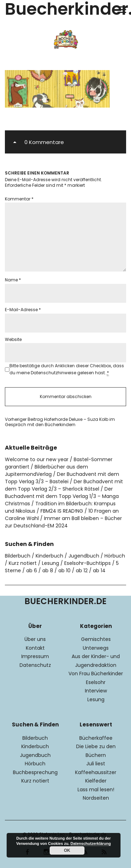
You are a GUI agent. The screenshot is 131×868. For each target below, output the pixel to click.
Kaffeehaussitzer (96, 772)
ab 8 (48, 570)
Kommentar (19, 199)
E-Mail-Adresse (23, 310)
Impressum (35, 656)
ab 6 (32, 570)
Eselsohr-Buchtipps (88, 563)
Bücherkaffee (96, 738)
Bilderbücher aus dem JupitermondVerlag (46, 470)
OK (67, 850)
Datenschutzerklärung (91, 843)
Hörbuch (115, 556)
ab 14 (99, 570)
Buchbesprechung (35, 772)
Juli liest (96, 764)
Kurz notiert (23, 563)
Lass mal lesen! (96, 790)
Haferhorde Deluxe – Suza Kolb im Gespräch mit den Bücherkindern (60, 422)
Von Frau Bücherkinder (96, 674)
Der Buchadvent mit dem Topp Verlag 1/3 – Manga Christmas (62, 496)
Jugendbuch (84, 556)
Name (13, 280)
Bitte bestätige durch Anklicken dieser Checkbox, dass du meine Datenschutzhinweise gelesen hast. (67, 369)
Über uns (35, 639)
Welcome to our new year (37, 459)
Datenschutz (35, 665)
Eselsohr (96, 682)
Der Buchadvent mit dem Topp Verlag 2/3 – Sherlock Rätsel (64, 485)
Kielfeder (96, 781)
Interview (96, 691)
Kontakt (35, 648)
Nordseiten (96, 798)
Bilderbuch (18, 556)
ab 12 (82, 570)
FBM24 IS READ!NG (62, 511)
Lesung (50, 563)
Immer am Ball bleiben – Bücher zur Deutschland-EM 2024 (63, 522)
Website (13, 339)
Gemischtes (96, 639)
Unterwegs (96, 648)
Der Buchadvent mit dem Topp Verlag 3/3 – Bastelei (62, 478)
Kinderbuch (49, 556)
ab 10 (64, 570)
